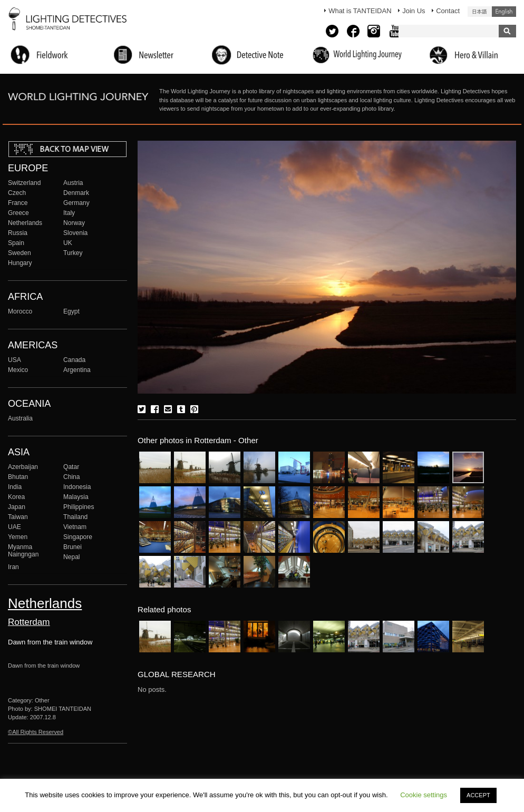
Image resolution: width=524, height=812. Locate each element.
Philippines (79, 507)
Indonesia (77, 487)
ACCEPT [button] (478, 795)
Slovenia (75, 233)
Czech (17, 193)
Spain (16, 243)
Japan (17, 507)
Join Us (414, 11)
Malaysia (76, 497)
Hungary (20, 263)
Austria (73, 183)
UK (68, 243)
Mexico (18, 370)
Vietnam (75, 527)
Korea (16, 497)
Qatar (71, 467)
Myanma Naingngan (23, 551)
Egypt (71, 311)
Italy (69, 213)
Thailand (75, 517)
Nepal (72, 557)
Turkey (73, 253)
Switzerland (24, 183)
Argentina (77, 370)
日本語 (480, 12)
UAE (14, 527)
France (18, 203)
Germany (76, 203)
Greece (18, 213)
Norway (74, 223)
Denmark (76, 193)
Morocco (20, 311)
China (72, 477)
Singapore (78, 537)
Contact (448, 11)
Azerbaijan (23, 467)
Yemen (18, 537)
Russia (18, 233)
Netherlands (25, 223)
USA (14, 360)
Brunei (72, 547)
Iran (13, 567)
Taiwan (18, 517)
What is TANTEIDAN (360, 11)
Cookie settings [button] (424, 795)
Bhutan (18, 477)
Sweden (20, 253)
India (15, 487)
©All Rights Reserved (36, 732)
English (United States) (504, 12)
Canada (74, 360)
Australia (20, 418)
